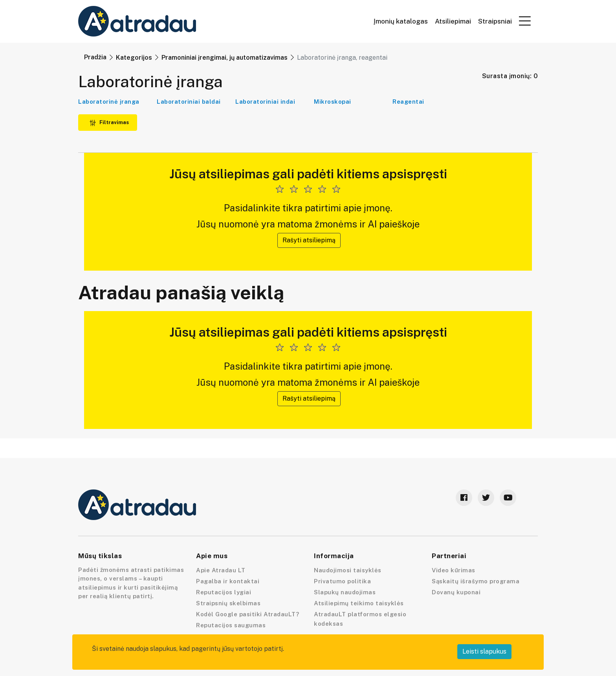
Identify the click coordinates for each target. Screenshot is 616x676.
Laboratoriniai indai (265, 102)
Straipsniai (495, 21)
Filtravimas (109, 122)
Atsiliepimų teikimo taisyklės (359, 603)
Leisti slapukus (484, 651)
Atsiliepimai (453, 21)
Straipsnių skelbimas (228, 603)
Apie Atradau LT (221, 570)
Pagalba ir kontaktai (228, 581)
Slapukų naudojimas (345, 592)
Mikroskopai (333, 102)
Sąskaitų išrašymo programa (476, 581)
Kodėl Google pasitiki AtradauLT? (247, 614)
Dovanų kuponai (456, 592)
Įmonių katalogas (401, 21)
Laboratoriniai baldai (189, 102)
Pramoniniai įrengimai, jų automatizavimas (225, 58)
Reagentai (408, 102)
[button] (525, 21)
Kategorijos (134, 58)
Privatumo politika (342, 581)
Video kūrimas (454, 570)
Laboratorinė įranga (109, 102)
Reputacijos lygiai (224, 592)
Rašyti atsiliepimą (309, 240)
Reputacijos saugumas (231, 625)
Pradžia (95, 57)
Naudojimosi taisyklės (348, 570)
